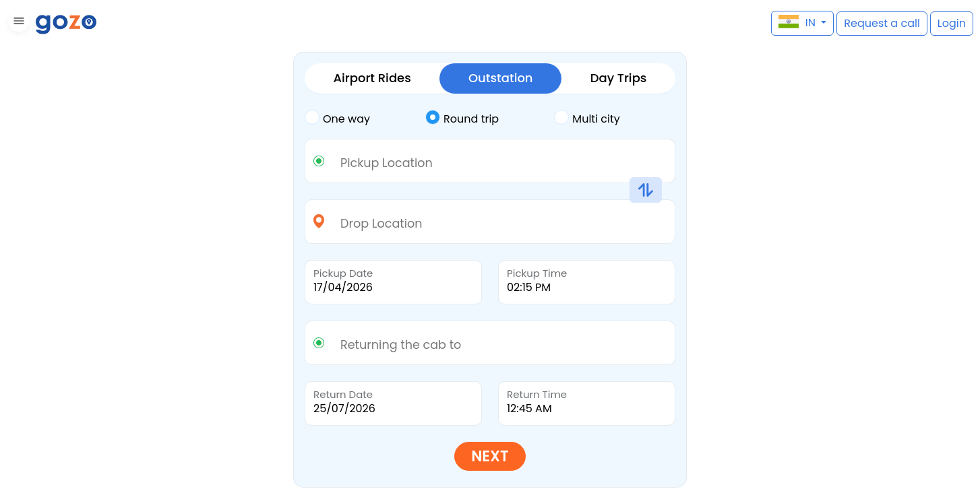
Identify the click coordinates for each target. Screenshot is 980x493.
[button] (17, 23)
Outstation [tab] (501, 78)
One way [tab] (337, 118)
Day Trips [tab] (619, 78)
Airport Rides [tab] (372, 78)
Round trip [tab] (462, 118)
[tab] (365, 119)
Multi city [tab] (587, 118)
